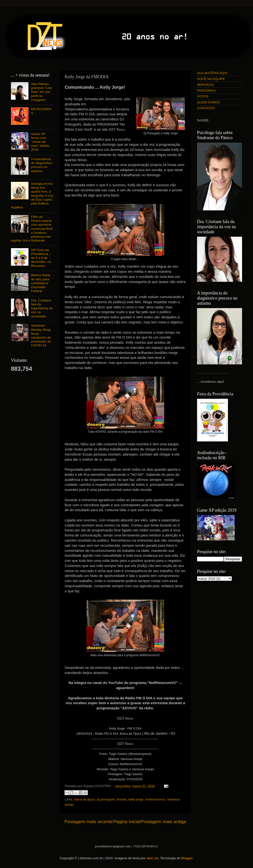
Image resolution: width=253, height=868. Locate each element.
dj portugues (106, 799)
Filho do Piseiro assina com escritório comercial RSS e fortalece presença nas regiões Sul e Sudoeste (32, 229)
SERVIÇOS (206, 85)
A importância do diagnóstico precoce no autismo (41, 165)
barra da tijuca (85, 799)
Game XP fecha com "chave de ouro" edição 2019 (40, 142)
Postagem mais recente (89, 822)
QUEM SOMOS (209, 102)
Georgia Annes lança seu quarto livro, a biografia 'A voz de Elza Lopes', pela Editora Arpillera (32, 195)
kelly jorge (136, 799)
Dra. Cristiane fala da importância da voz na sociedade (42, 308)
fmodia (122, 799)
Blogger (187, 858)
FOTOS (203, 96)
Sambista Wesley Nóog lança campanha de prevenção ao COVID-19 (41, 335)
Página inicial (127, 822)
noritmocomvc (155, 799)
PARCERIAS (206, 91)
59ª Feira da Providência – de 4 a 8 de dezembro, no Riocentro (41, 258)
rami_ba (152, 858)
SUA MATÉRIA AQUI (212, 73)
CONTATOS (206, 108)
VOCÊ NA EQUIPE (211, 79)
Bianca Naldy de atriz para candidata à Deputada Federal (41, 283)
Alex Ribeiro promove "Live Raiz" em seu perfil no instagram (41, 92)
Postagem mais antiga (163, 822)
